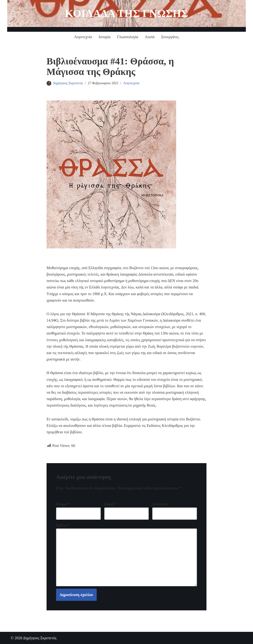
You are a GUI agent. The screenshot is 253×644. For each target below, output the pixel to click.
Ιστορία (104, 37)
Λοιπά (150, 37)
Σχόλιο (63, 525)
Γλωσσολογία (128, 37)
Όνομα (63, 504)
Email (110, 504)
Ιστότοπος (160, 504)
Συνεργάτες (170, 37)
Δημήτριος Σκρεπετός (68, 83)
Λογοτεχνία (83, 37)
